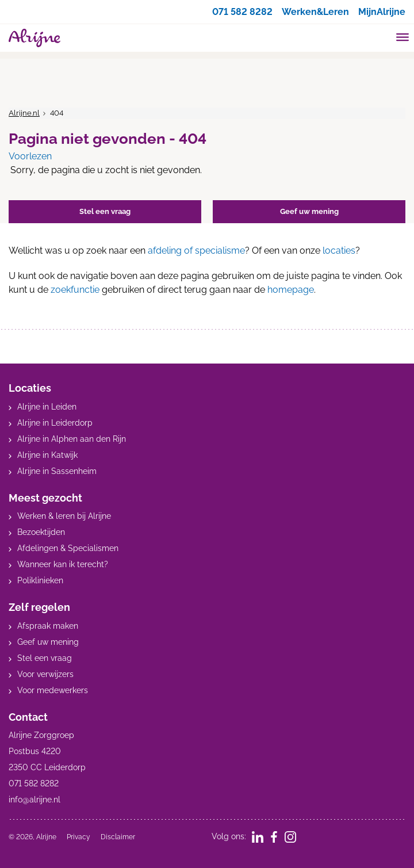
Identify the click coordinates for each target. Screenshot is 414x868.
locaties (339, 251)
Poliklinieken (40, 580)
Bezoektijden (41, 532)
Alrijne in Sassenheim (57, 471)
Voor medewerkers (53, 690)
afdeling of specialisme (196, 251)
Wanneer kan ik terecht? (63, 564)
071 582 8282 (242, 12)
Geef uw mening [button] (309, 211)
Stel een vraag (45, 658)
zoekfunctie (75, 290)
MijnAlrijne (382, 12)
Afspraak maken (48, 626)
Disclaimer (118, 837)
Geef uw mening (48, 642)
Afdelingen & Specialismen (68, 548)
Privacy (78, 837)
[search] (381, 37)
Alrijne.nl (24, 113)
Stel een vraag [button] (105, 211)
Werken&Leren (315, 12)
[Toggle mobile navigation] (403, 39)
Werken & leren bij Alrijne (64, 516)
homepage (291, 290)
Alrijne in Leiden (47, 407)
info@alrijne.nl (34, 800)
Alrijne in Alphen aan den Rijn (72, 439)
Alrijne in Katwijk (47, 455)
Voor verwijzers (45, 674)
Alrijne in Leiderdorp (55, 423)
